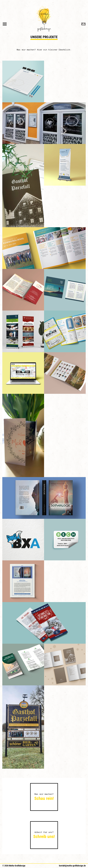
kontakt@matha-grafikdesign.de (72, 866)
